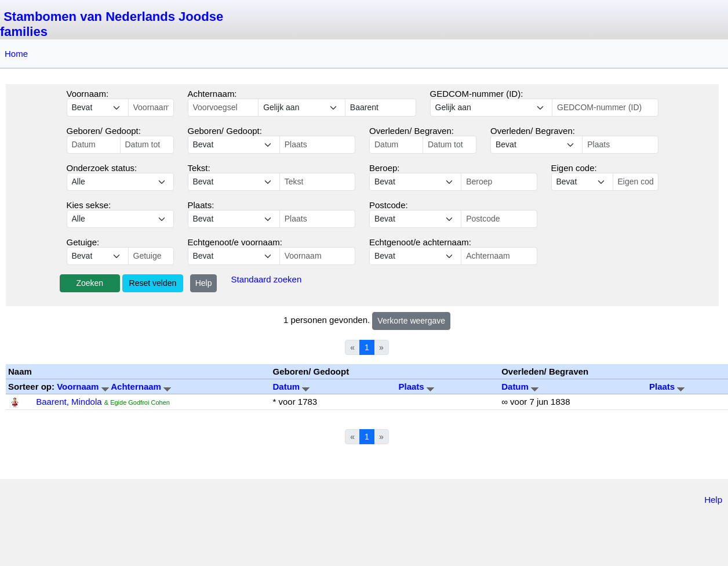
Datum (291, 387)
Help (204, 283)
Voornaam (84, 387)
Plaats (416, 387)
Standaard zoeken (266, 279)
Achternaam (141, 387)
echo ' (234, 182)
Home (16, 54)
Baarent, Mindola (69, 402)
